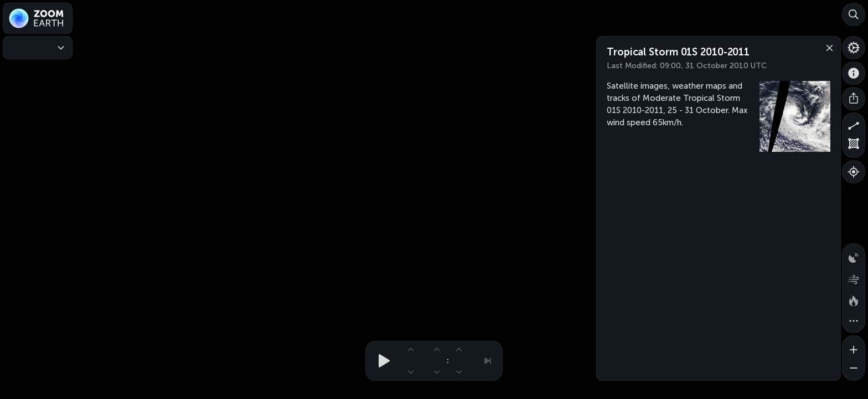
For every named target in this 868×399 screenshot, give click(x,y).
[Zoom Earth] (38, 18)
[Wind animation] (854, 277)
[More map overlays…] (854, 321)
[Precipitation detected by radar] (854, 255)
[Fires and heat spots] (854, 299)
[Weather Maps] (38, 48)
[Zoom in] (854, 347)
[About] (854, 73)
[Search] (854, 14)
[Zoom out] (854, 369)
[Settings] (854, 48)
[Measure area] (854, 146)
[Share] (854, 99)
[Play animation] (381, 361)
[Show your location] (854, 172)
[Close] (827, 47)
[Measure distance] (854, 124)
